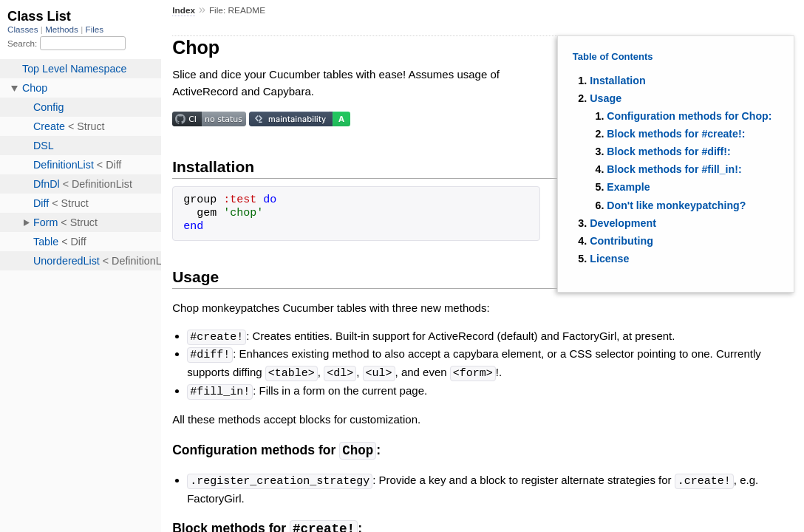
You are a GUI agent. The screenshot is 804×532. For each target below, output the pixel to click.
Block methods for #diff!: (668, 151)
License (609, 259)
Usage (606, 98)
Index (184, 10)
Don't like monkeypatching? (676, 205)
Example (628, 187)
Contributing (621, 241)
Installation (617, 81)
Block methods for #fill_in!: (674, 169)
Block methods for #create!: (676, 134)
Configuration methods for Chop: (689, 116)
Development (623, 223)
